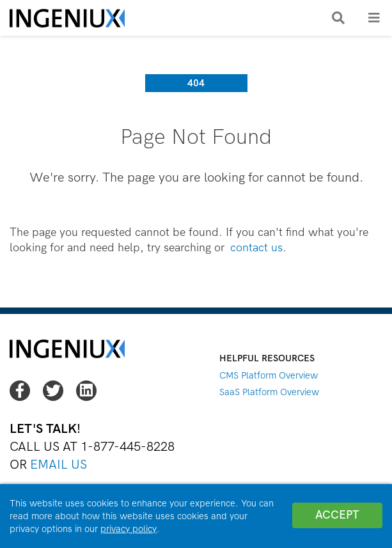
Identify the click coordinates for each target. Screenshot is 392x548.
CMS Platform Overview (269, 375)
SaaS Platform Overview (269, 392)
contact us (256, 248)
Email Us (59, 465)
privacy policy (129, 529)
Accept (337, 515)
